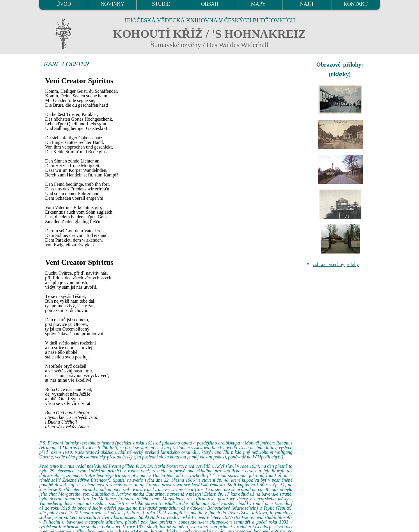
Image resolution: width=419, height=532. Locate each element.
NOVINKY (112, 4)
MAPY (258, 4)
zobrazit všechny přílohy (336, 264)
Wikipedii (262, 457)
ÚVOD (63, 4)
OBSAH (210, 4)
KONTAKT (356, 4)
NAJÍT (307, 4)
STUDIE (161, 4)
